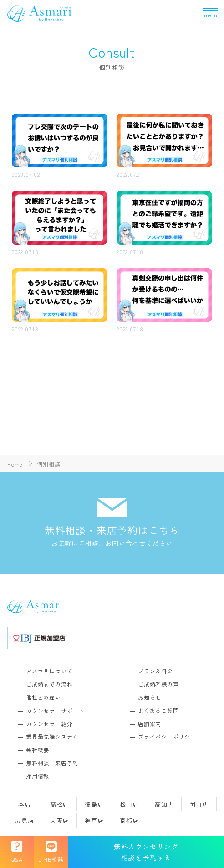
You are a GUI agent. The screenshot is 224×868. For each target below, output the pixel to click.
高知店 (164, 804)
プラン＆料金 (155, 671)
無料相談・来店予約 (52, 763)
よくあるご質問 (158, 710)
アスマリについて (49, 671)
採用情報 (38, 776)
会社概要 (38, 750)
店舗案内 (150, 724)
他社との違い (43, 697)
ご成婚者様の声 (158, 684)
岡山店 (199, 804)
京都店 (129, 820)
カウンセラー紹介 (49, 724)
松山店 (129, 804)
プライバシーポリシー (167, 736)
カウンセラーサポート (55, 710)
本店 (25, 804)
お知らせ (150, 697)
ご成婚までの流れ (49, 684)
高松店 (59, 804)
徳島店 (94, 804)
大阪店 (59, 820)
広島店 (24, 820)
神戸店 (94, 820)
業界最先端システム (52, 736)
